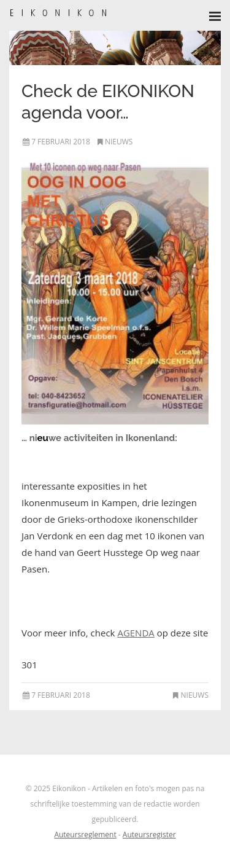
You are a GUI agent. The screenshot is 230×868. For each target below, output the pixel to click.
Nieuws (119, 142)
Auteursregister (149, 835)
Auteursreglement (85, 835)
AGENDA (136, 633)
